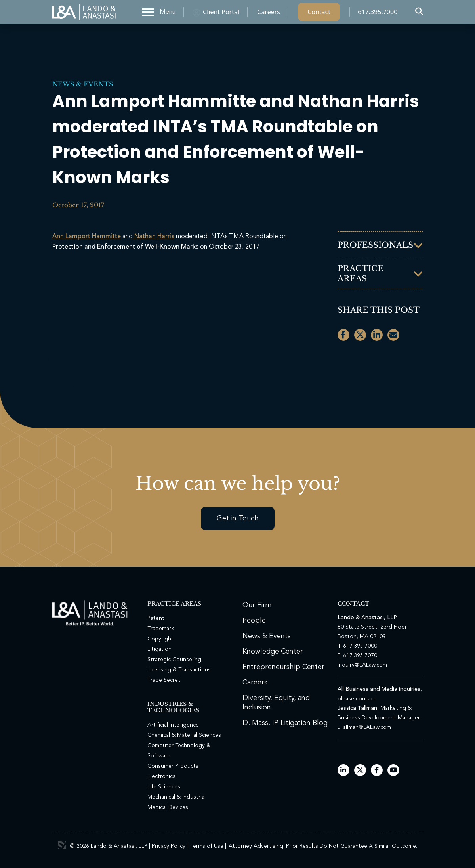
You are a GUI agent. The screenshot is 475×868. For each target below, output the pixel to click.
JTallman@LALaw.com (364, 727)
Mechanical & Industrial (176, 797)
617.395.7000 (378, 14)
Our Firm (257, 605)
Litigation (159, 649)
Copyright (160, 639)
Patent (156, 618)
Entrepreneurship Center (283, 667)
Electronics (161, 776)
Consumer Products (173, 766)
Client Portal (221, 14)
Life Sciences (164, 787)
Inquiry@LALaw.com (362, 665)
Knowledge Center (273, 652)
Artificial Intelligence (173, 725)
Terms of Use (207, 846)
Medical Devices (168, 807)
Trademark (161, 629)
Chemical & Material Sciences (184, 735)
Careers (269, 14)
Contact (319, 14)
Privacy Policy (169, 846)
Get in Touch (238, 518)
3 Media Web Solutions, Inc (62, 845)
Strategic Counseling (174, 660)
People (254, 621)
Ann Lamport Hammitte (87, 237)
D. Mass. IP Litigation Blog (285, 723)
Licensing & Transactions (179, 670)
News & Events (83, 84)
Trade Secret (164, 680)
